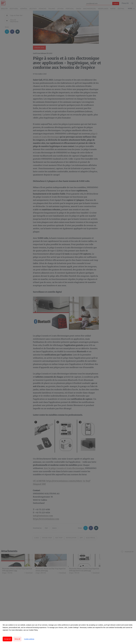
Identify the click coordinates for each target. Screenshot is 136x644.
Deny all (17, 639)
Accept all (7, 639)
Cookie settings (29, 639)
